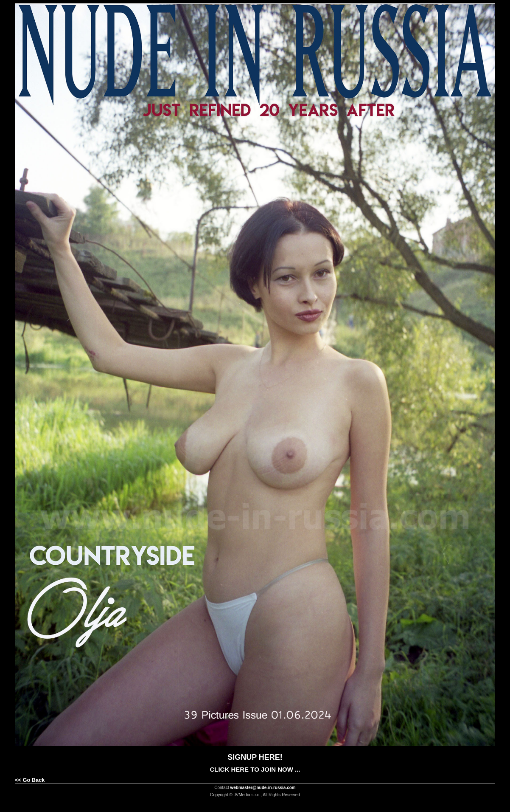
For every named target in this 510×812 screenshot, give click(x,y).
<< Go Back (30, 780)
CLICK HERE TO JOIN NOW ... (255, 769)
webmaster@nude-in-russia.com (263, 788)
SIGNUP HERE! (255, 757)
